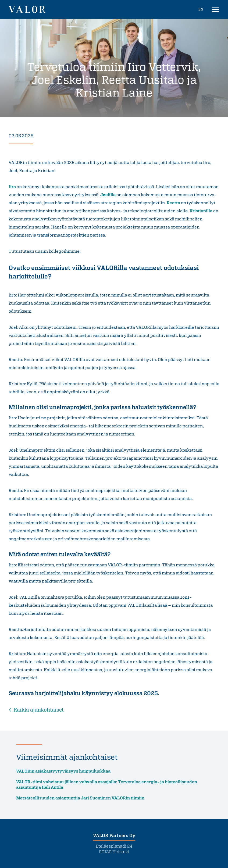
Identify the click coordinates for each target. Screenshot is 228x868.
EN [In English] (201, 9)
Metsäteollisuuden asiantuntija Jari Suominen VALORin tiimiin (80, 798)
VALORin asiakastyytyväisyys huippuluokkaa (64, 771)
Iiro (12, 187)
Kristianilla (201, 211)
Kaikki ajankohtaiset (39, 710)
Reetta (173, 203)
